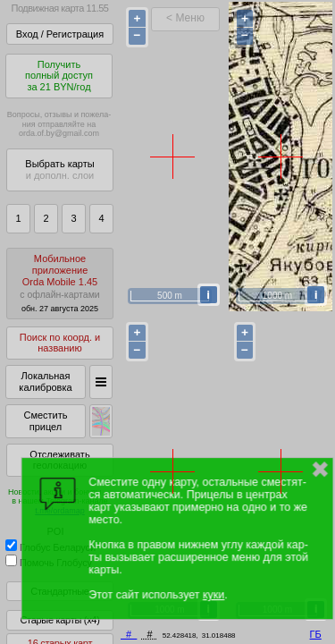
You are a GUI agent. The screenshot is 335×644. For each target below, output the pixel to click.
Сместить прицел (45, 421)
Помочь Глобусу (49, 563)
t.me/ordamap (60, 511)
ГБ (316, 634)
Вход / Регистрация (60, 34)
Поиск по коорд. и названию (60, 343)
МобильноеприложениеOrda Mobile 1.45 (60, 283)
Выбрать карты (59, 169)
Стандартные (59, 591)
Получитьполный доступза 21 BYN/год (59, 76)
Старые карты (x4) (59, 620)
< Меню (185, 18)
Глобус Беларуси (50, 547)
